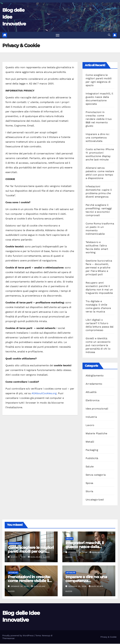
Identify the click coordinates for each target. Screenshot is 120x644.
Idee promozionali (97, 409)
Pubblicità (92, 459)
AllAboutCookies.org (44, 394)
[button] (109, 35)
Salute (90, 467)
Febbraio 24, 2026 (78, 552)
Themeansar (8, 639)
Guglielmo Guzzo (39, 557)
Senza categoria (96, 475)
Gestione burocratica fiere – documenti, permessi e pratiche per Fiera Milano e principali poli (99, 268)
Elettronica (92, 401)
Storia (89, 492)
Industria (91, 417)
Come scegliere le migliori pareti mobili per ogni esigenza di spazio (31, 552)
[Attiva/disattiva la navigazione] (58, 35)
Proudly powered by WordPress (18, 636)
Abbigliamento (95, 376)
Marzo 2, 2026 (19, 557)
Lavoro (90, 425)
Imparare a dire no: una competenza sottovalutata (98, 138)
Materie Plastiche (96, 434)
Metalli (90, 442)
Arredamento (94, 384)
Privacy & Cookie (109, 637)
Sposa (89, 483)
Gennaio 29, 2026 (20, 587)
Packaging (92, 450)
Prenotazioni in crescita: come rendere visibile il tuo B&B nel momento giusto (99, 119)
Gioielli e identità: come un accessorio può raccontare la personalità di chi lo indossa (98, 346)
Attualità (91, 392)
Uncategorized (95, 500)
